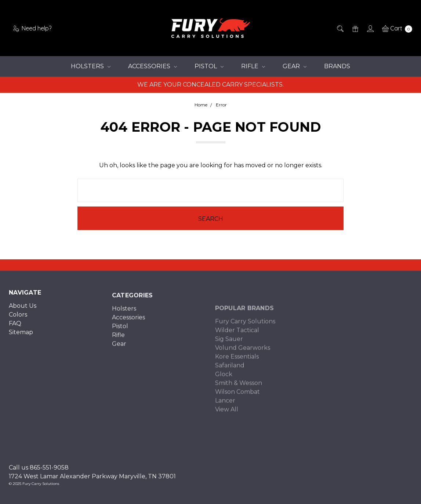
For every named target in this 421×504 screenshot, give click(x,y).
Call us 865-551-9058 (39, 468)
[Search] (340, 28)
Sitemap (21, 338)
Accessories (153, 66)
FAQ (15, 329)
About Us (23, 311)
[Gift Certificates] (355, 28)
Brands (337, 66)
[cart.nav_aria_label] (395, 28)
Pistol (209, 66)
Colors (18, 320)
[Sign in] (370, 28)
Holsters (91, 66)
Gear (295, 66)
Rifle (253, 66)
